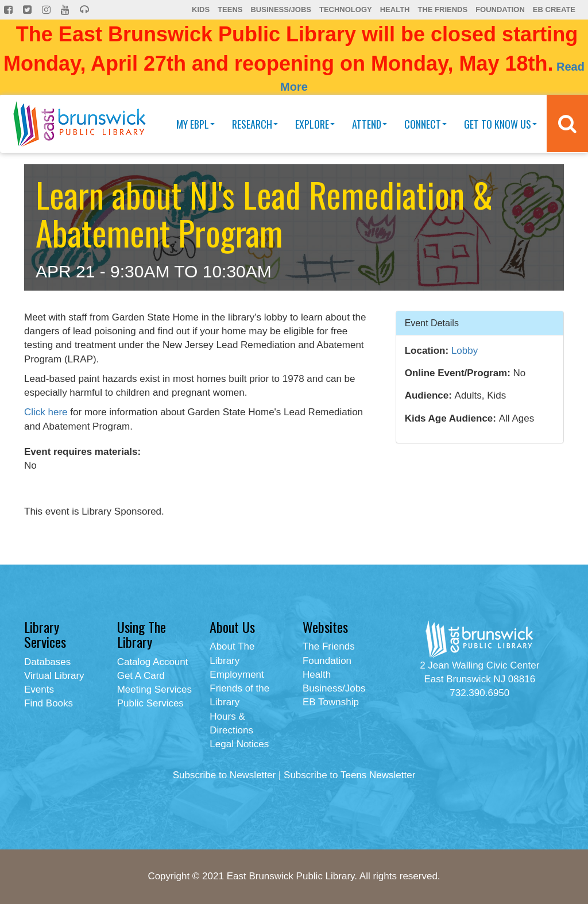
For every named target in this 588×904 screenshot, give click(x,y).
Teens (230, 9)
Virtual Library (54, 676)
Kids (201, 9)
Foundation (500, 9)
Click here (46, 412)
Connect (425, 124)
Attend (370, 124)
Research (255, 124)
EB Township (331, 702)
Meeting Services (154, 689)
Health (395, 9)
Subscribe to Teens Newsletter (349, 775)
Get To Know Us (500, 124)
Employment (237, 675)
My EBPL (196, 124)
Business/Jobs (281, 9)
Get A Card (141, 676)
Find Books (49, 703)
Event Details (432, 322)
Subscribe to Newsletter (225, 775)
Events (39, 689)
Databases (47, 662)
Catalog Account (153, 662)
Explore (315, 124)
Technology (346, 9)
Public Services (150, 703)
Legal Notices (239, 744)
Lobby (465, 351)
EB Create (554, 9)
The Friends (442, 9)
